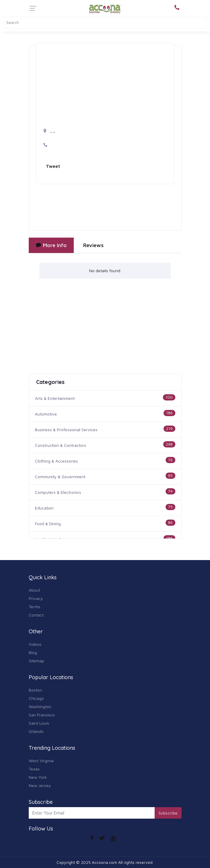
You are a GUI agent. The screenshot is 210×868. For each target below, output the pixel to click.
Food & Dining (48, 524)
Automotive (46, 414)
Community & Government (60, 477)
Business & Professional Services (66, 430)
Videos (35, 644)
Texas (34, 769)
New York (38, 777)
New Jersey (40, 785)
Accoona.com (104, 862)
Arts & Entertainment (55, 398)
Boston (35, 690)
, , (49, 131)
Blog (33, 652)
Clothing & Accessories (56, 461)
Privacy (36, 598)
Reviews (93, 245)
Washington (40, 706)
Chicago (36, 698)
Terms (35, 607)
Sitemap (36, 661)
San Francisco (42, 715)
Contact (36, 615)
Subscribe (168, 813)
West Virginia (41, 761)
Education (44, 508)
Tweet (53, 166)
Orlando (36, 731)
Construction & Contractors (61, 445)
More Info (51, 245)
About (34, 590)
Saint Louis (39, 723)
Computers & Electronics (58, 492)
